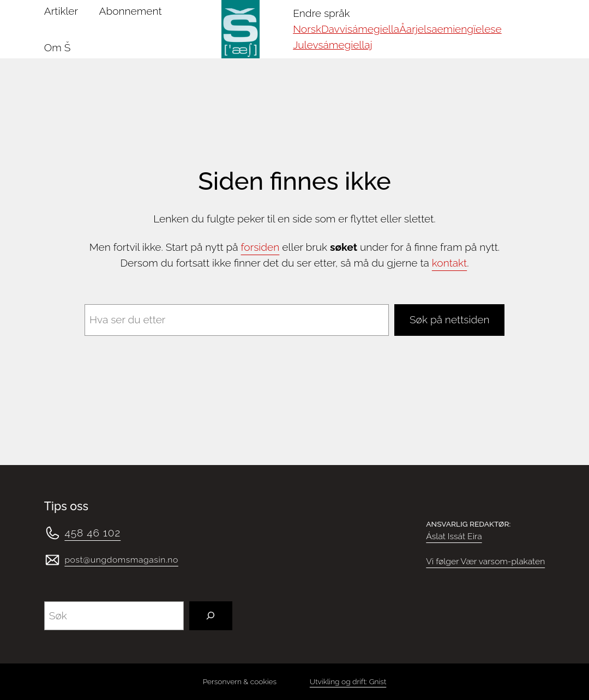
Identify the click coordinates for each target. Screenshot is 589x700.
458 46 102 (92, 533)
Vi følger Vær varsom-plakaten (485, 561)
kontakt (449, 263)
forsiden (260, 247)
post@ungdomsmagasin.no (121, 560)
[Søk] (211, 616)
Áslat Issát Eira (454, 536)
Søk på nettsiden (449, 319)
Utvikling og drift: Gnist (348, 681)
